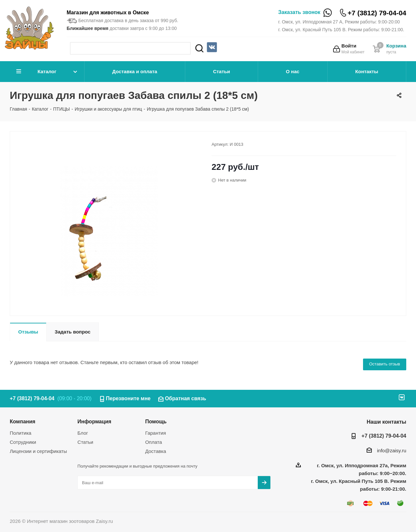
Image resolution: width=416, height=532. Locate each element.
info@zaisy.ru (392, 450)
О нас (293, 71)
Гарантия (156, 433)
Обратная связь (185, 398)
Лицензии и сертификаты (38, 451)
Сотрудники (23, 442)
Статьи (221, 71)
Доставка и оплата (135, 71)
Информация (94, 421)
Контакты (367, 71)
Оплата (154, 442)
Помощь (156, 421)
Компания (23, 421)
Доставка (156, 451)
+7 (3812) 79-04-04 (377, 13)
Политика (20, 433)
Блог (83, 433)
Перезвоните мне (128, 398)
